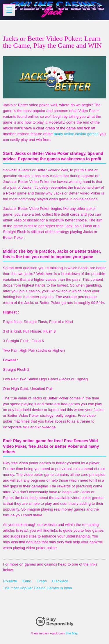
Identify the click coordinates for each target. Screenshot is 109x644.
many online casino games (76, 134)
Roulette (10, 581)
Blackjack (60, 581)
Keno (27, 581)
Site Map (72, 633)
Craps (42, 581)
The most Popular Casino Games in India (37, 588)
